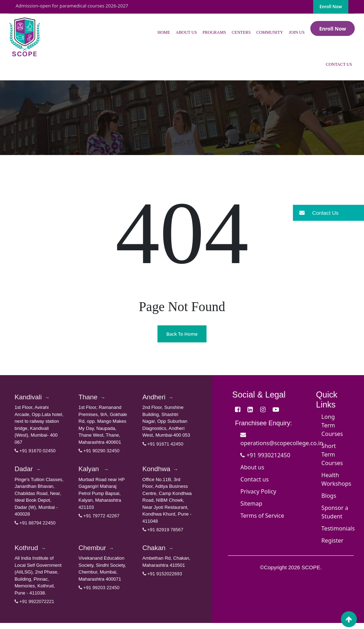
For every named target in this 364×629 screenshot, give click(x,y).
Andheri (161, 398)
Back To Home (182, 334)
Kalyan (96, 472)
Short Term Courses (332, 454)
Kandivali (35, 398)
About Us (186, 32)
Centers (241, 32)
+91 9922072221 (34, 607)
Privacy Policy (258, 491)
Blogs (329, 496)
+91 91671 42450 (163, 446)
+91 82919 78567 (163, 534)
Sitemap (251, 503)
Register (332, 540)
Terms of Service (262, 516)
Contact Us (339, 64)
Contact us (255, 479)
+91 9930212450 (265, 455)
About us (252, 467)
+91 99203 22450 (99, 594)
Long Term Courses (332, 425)
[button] (328, 213)
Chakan (161, 553)
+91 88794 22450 (35, 527)
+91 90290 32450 (99, 453)
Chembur (100, 553)
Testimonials (338, 528)
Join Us (297, 32)
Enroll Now (331, 7)
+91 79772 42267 (99, 520)
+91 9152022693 (162, 580)
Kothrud (33, 553)
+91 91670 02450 (35, 453)
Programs (214, 32)
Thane (94, 398)
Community (270, 32)
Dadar (30, 472)
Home (164, 32)
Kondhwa (164, 472)
